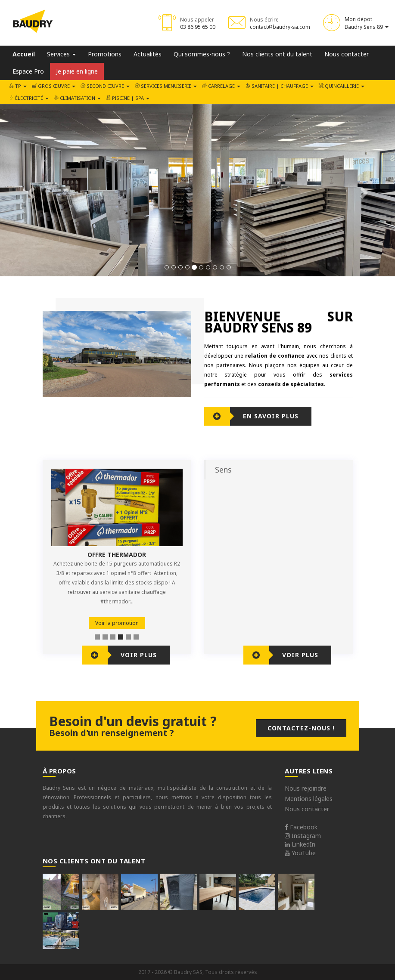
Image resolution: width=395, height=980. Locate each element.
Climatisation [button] (77, 98)
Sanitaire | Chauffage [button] (280, 86)
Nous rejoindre (306, 788)
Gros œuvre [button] (54, 86)
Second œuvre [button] (105, 86)
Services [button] (61, 54)
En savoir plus (271, 416)
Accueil (24, 54)
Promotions (105, 54)
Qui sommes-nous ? (202, 54)
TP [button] (18, 86)
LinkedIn (300, 844)
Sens (223, 470)
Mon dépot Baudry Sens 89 (367, 23)
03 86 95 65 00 (198, 27)
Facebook (301, 827)
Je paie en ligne (77, 71)
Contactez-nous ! (301, 728)
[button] (30, 190)
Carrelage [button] (221, 86)
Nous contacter (347, 54)
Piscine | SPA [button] (128, 98)
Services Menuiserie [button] (166, 86)
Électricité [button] (29, 98)
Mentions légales (309, 799)
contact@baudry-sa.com (280, 27)
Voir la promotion (117, 623)
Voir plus (139, 655)
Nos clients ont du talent (277, 54)
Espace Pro (28, 71)
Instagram (303, 836)
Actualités (148, 54)
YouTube (300, 853)
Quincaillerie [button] (342, 86)
